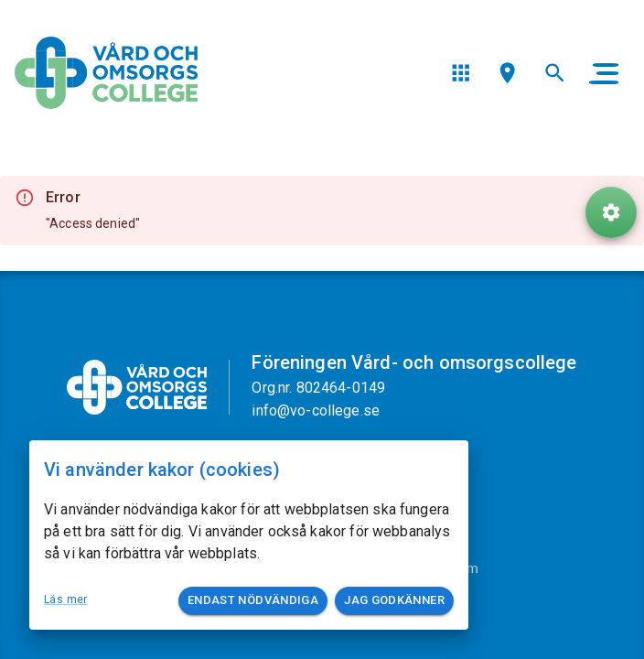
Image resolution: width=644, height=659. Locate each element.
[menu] (461, 73)
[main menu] (604, 73)
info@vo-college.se (316, 411)
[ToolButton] (611, 212)
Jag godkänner (394, 601)
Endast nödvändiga (253, 601)
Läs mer (66, 600)
